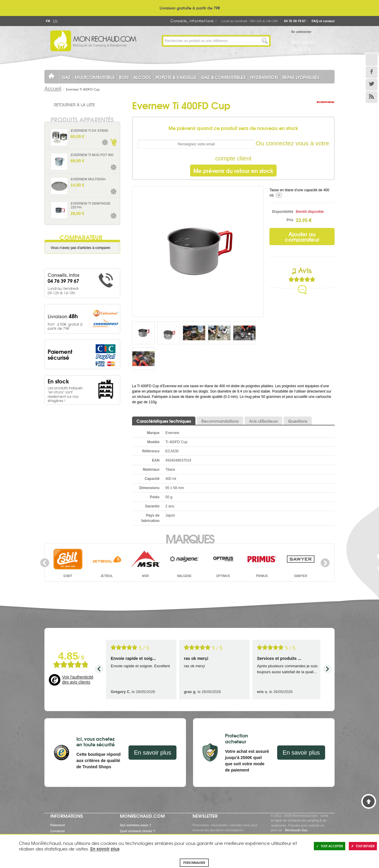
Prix (290, 220)
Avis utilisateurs (263, 421)
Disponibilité (282, 212)
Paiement (58, 825)
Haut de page (369, 801)
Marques (190, 538)
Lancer (265, 41)
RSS (372, 97)
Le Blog (372, 60)
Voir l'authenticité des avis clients (78, 680)
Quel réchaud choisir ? (138, 831)
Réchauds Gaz (296, 830)
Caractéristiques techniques (164, 421)
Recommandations (220, 421)
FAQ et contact (323, 21)
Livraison (58, 831)
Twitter (372, 85)
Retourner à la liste (74, 105)
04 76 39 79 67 (295, 21)
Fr (48, 21)
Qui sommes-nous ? (136, 825)
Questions (298, 421)
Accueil (53, 89)
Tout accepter (330, 846)
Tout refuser (363, 846)
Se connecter (301, 32)
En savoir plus (152, 753)
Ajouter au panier (113, 142)
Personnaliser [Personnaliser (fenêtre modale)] (194, 863)
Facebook (372, 72)
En (55, 21)
